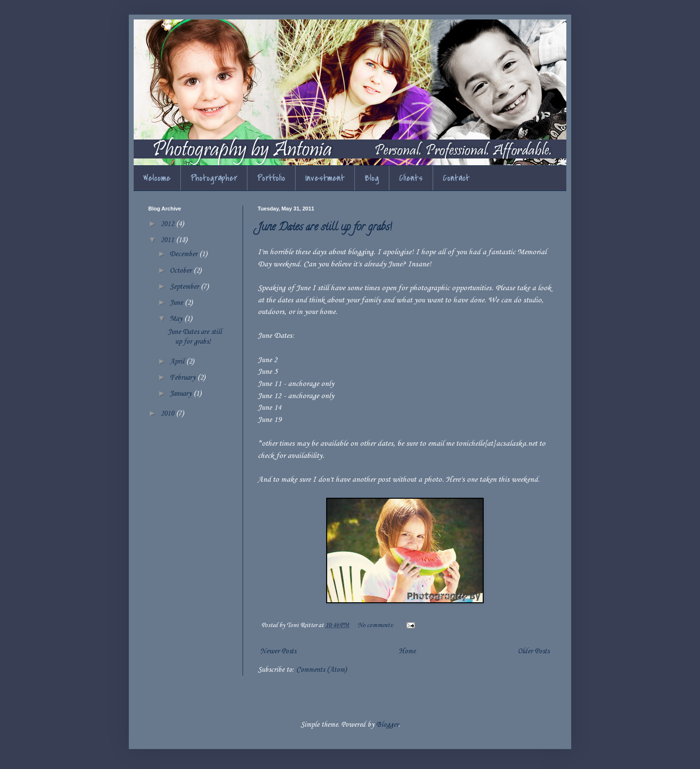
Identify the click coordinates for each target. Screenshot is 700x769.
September (185, 287)
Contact (456, 178)
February (184, 378)
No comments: (376, 625)
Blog (372, 178)
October (182, 271)
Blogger (387, 725)
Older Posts (534, 651)
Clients (411, 178)
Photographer (214, 178)
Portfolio (271, 178)
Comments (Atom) (321, 670)
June (177, 303)
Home (407, 651)
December (184, 254)
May (177, 319)
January (182, 394)
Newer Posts (278, 651)
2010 (168, 414)
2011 (168, 240)
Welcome (157, 178)
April (178, 362)
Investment (325, 178)
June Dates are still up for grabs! (325, 228)
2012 (168, 224)
